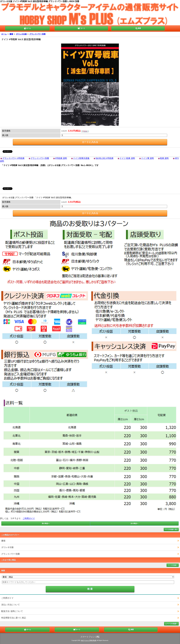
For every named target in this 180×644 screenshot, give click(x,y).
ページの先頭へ (173, 565)
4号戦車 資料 (61, 158)
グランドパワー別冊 (37, 34)
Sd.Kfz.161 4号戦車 (105, 158)
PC (98, 637)
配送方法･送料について (12, 611)
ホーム (27, 28)
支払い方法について (11, 605)
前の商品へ (46, 523)
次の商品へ (134, 523)
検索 (138, 28)
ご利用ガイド (29, 518)
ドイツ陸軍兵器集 (81, 158)
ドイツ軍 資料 (148, 158)
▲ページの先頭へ (171, 624)
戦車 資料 (164, 158)
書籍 (11, 34)
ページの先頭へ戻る (171, 529)
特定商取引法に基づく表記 (14, 618)
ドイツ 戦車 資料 (127, 158)
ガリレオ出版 (21, 34)
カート (81, 28)
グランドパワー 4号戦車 (13, 158)
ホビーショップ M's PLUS (89, 640)
